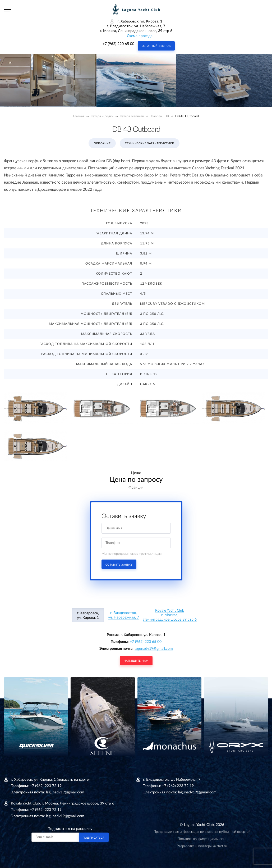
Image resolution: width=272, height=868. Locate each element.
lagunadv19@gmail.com (154, 649)
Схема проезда (140, 36)
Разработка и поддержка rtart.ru (202, 846)
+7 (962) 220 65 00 (118, 44)
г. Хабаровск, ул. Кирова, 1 (88, 615)
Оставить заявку (119, 565)
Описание (102, 143)
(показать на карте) (73, 780)
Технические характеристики (150, 143)
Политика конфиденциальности (202, 839)
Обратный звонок (156, 46)
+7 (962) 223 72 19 (46, 786)
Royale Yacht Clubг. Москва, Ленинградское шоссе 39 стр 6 (170, 615)
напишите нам (136, 661)
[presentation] (129, 100)
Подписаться (94, 838)
